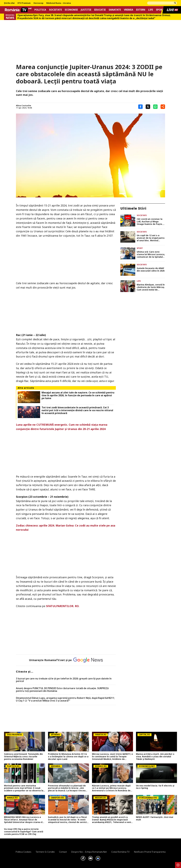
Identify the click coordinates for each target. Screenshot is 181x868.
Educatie (100, 10)
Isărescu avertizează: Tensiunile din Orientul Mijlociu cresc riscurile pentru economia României (23, 757)
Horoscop (38, 3)
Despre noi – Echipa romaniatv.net (89, 852)
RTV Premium (24, 3)
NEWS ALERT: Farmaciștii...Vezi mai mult (155, 818)
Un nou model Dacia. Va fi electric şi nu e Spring (155, 787)
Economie (71, 10)
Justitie (86, 10)
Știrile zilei (9, 3)
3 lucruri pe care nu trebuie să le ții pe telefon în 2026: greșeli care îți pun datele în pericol (64, 680)
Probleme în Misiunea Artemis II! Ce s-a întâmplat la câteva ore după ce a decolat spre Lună (68, 757)
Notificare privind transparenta (150, 852)
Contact (63, 852)
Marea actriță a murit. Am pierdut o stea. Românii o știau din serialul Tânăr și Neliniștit (155, 757)
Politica (40, 10)
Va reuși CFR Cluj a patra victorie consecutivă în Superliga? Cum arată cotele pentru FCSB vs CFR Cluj (24, 832)
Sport (160, 10)
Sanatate (115, 10)
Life (151, 10)
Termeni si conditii (45, 852)
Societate (55, 10)
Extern (141, 10)
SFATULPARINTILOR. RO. (63, 606)
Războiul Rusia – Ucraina (59, 3)
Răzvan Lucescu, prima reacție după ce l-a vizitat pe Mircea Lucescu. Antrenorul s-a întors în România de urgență (111, 788)
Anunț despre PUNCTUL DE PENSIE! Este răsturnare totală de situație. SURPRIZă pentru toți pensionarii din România (62, 690)
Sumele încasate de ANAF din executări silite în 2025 (151, 270)
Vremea (129, 10)
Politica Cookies (23, 852)
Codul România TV (120, 852)
